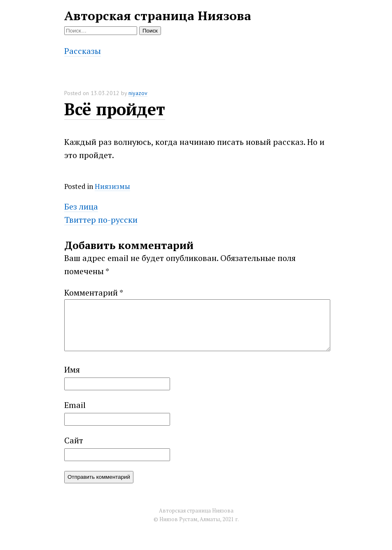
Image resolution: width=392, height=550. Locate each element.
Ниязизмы (112, 186)
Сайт (74, 450)
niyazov (138, 93)
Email (75, 415)
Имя (72, 379)
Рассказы (83, 51)
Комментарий (94, 292)
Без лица (81, 206)
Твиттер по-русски (101, 220)
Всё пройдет (115, 109)
